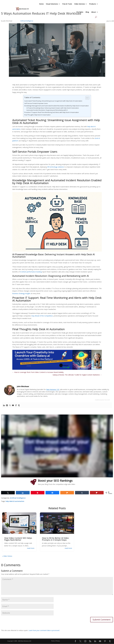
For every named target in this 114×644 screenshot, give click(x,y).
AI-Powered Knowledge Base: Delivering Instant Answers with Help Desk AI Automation (53, 108)
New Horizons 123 (53, 389)
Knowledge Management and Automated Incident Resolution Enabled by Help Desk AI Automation (57, 106)
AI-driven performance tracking (31, 272)
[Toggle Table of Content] (86, 98)
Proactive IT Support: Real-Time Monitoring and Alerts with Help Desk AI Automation (52, 112)
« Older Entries (7, 556)
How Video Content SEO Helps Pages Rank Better (18, 539)
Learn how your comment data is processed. (44, 630)
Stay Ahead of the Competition (42, 316)
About (94, 12)
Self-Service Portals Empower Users (36, 103)
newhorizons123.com (102, 400)
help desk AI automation (15, 501)
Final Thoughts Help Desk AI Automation (37, 115)
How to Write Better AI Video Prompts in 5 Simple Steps (55, 539)
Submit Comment (102, 620)
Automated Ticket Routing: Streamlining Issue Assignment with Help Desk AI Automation (53, 101)
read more (31, 548)
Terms (53, 641)
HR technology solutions (56, 167)
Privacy (58, 641)
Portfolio (80, 12)
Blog (87, 12)
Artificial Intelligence (27, 21)
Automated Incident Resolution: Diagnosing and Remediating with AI (47, 110)
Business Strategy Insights (21, 293)
